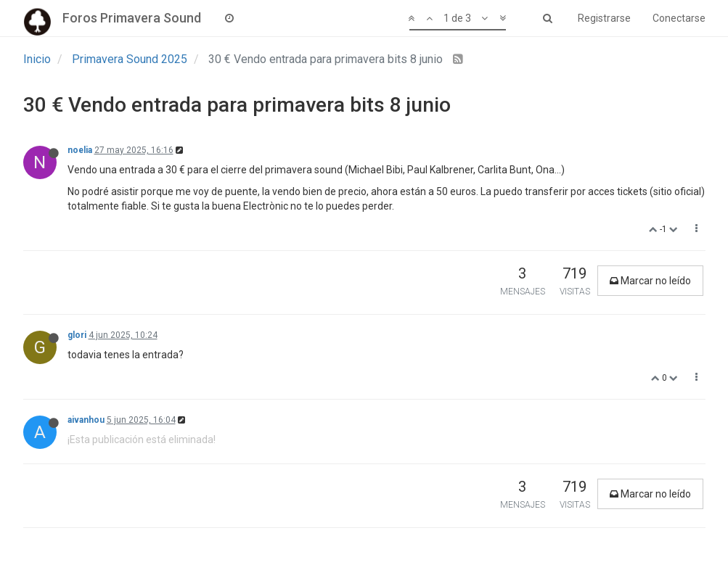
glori (77, 335)
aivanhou (86, 420)
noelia (80, 150)
